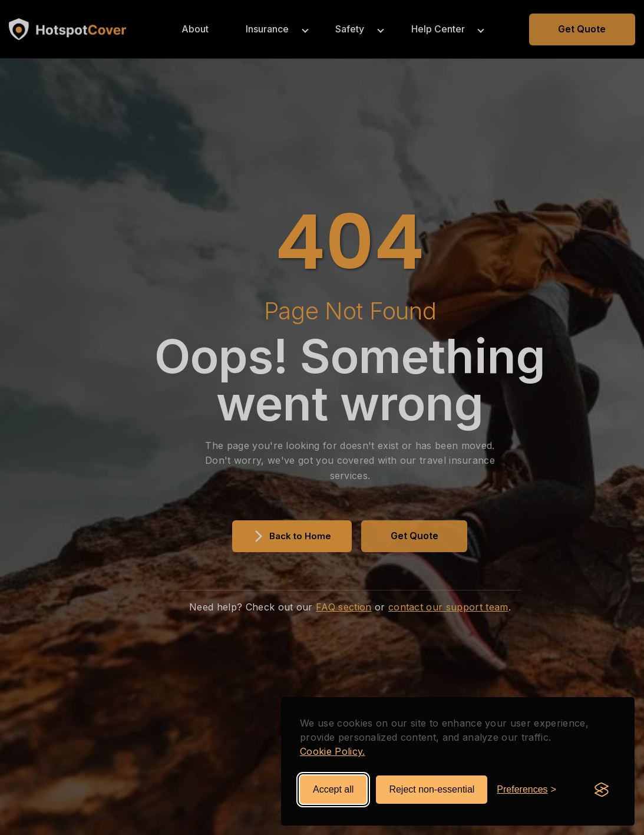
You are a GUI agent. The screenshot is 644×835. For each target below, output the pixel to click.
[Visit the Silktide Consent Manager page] (602, 790)
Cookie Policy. (332, 751)
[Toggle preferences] (526, 790)
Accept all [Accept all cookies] (333, 789)
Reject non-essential (432, 789)
